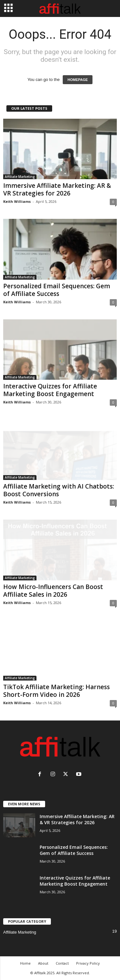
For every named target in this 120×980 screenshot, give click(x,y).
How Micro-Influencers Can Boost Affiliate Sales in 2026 (53, 591)
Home (25, 963)
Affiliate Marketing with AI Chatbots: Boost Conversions (59, 490)
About (43, 963)
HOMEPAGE (78, 80)
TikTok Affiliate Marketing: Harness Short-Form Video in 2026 (56, 691)
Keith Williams (17, 201)
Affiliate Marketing (20, 177)
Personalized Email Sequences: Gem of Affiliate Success (57, 290)
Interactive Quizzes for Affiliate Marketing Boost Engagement (50, 390)
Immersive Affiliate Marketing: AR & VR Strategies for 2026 (57, 189)
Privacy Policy (88, 963)
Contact (62, 963)
